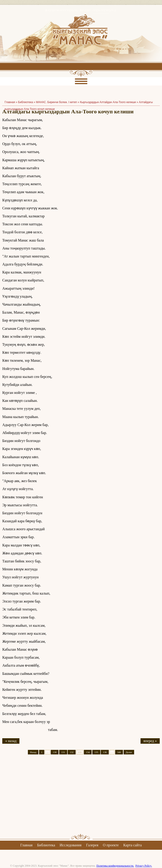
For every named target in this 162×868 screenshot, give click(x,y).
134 (88, 752)
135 (96, 752)
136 (105, 752)
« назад (11, 741)
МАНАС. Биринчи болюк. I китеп (57, 102)
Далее (129, 752)
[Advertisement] (81, 798)
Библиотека (25, 102)
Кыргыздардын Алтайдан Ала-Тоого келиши (108, 102)
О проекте (111, 845)
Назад (33, 752)
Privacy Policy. (144, 866)
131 (63, 752)
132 (72, 752)
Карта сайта (132, 845)
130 (55, 752)
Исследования (71, 845)
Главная (27, 845)
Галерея (92, 845)
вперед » (150, 741)
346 (119, 752)
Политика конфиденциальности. (115, 866)
